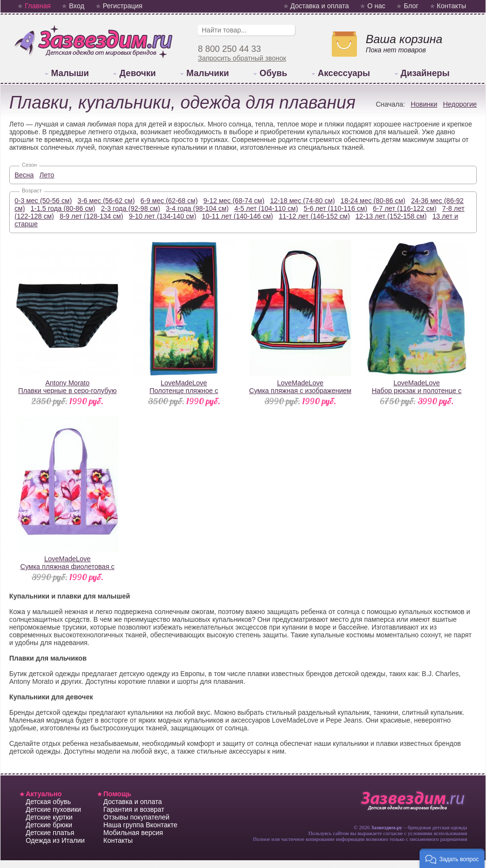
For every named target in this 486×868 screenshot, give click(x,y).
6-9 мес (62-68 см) (169, 201)
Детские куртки (49, 817)
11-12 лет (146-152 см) (315, 216)
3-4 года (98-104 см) (197, 208)
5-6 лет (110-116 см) (335, 208)
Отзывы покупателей (136, 817)
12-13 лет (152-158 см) (391, 216)
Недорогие (460, 104)
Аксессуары (344, 73)
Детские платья (50, 833)
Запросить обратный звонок (242, 58)
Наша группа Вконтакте (140, 825)
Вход (77, 6)
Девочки (138, 73)
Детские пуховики (53, 809)
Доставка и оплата (320, 6)
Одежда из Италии (55, 840)
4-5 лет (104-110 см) (266, 208)
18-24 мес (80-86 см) (373, 201)
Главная (38, 6)
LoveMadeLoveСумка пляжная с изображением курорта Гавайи (300, 391)
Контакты (452, 6)
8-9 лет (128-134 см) (91, 216)
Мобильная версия (133, 833)
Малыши (70, 73)
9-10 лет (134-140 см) (163, 216)
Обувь (273, 73)
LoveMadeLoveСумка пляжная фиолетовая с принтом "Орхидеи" (67, 567)
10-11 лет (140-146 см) (237, 216)
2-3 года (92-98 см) (130, 208)
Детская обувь (48, 802)
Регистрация (123, 6)
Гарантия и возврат (134, 809)
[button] (452, 858)
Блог (411, 6)
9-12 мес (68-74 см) (234, 201)
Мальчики (208, 73)
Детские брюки (49, 825)
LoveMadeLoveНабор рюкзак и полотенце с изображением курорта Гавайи (417, 391)
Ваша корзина (404, 39)
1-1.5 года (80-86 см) (63, 208)
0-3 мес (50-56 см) (43, 201)
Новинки (424, 104)
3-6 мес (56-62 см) (106, 201)
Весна (24, 175)
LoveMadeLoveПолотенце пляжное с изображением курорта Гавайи (184, 391)
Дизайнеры (425, 73)
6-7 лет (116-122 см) (405, 208)
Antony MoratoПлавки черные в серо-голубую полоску (68, 391)
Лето (47, 175)
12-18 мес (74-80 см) (303, 201)
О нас (376, 6)
